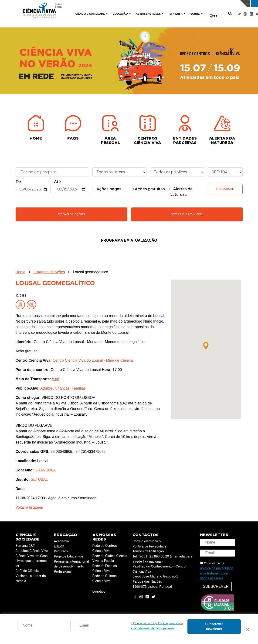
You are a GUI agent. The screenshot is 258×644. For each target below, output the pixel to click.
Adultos (46, 388)
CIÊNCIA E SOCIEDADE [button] (90, 14)
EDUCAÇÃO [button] (121, 14)
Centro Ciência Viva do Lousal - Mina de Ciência (93, 360)
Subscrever (216, 586)
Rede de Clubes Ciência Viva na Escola (110, 559)
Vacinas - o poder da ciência (31, 579)
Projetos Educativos (69, 556)
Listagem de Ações (49, 272)
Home (21, 272)
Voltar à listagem (29, 507)
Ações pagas (107, 189)
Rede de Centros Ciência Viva (105, 548)
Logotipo (99, 592)
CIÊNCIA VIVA (172, 3)
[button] (206, 346)
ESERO (59, 546)
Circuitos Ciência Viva (32, 551)
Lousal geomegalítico (90, 272)
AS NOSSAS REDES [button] (149, 14)
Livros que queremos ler (31, 563)
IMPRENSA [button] (176, 14)
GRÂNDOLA (45, 470)
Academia (61, 541)
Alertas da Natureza (181, 192)
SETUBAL (39, 479)
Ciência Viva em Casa (32, 556)
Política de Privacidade (149, 546)
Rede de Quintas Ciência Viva (105, 579)
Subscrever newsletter (214, 626)
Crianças (62, 388)
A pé (55, 379)
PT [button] (214, 16)
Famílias (78, 388)
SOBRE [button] (195, 14)
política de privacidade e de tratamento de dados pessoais (217, 573)
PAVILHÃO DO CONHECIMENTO (114, 3)
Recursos (61, 551)
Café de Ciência (27, 571)
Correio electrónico (147, 541)
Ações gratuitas (148, 189)
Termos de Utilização (148, 551)
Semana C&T (25, 546)
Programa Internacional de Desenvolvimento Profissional (71, 567)
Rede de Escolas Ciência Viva (105, 569)
